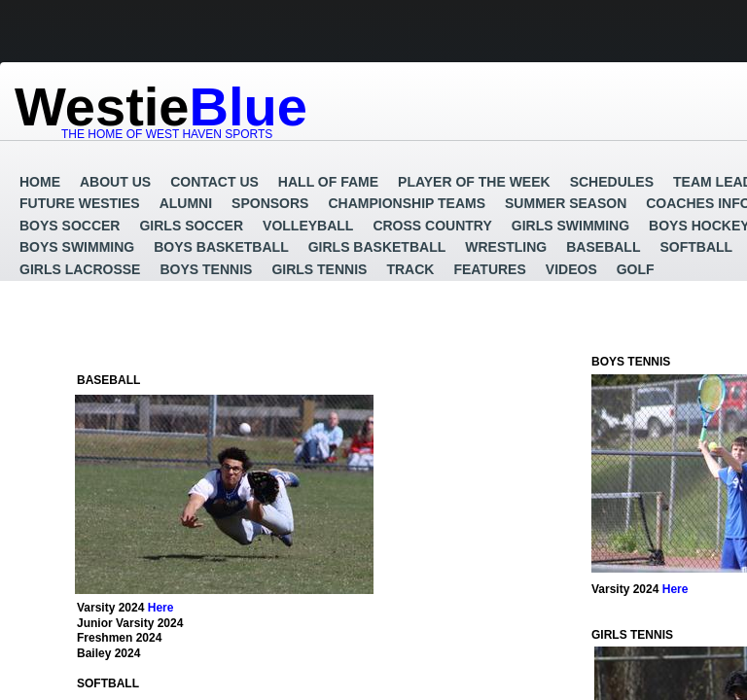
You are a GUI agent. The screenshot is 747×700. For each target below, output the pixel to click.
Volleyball (308, 226)
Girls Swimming (570, 226)
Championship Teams (407, 203)
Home (40, 182)
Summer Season (566, 203)
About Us (115, 182)
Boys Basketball (221, 247)
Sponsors (270, 203)
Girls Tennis (319, 269)
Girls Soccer (191, 226)
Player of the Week (474, 182)
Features (489, 269)
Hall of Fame (328, 182)
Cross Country (432, 226)
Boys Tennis (206, 269)
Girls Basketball (377, 247)
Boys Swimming (77, 247)
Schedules (612, 182)
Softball (696, 247)
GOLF (636, 269)
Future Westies (80, 203)
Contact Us (214, 182)
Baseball (603, 247)
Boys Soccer (70, 226)
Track (410, 269)
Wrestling (506, 247)
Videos (571, 269)
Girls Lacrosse (80, 269)
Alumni (186, 203)
